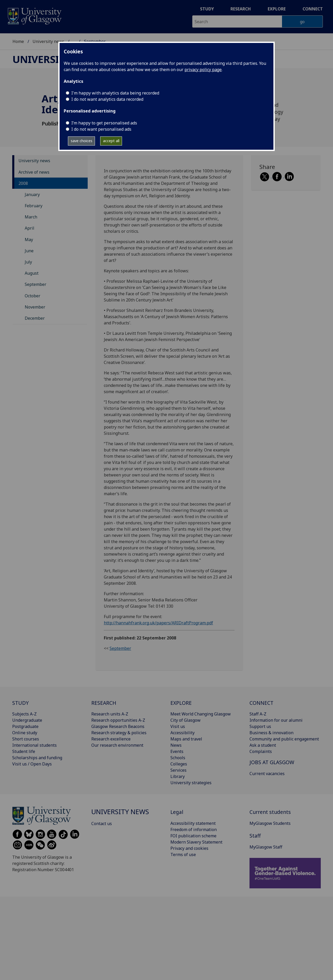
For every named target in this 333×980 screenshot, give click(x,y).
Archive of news (34, 172)
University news (48, 41)
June (29, 251)
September (36, 284)
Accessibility (182, 733)
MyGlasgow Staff (266, 847)
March (31, 217)
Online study (25, 733)
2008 (23, 183)
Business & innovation (271, 733)
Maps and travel (186, 739)
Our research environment (117, 745)
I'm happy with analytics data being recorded (115, 93)
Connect (313, 9)
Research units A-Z (110, 714)
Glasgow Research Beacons (118, 726)
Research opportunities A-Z (118, 720)
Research (241, 9)
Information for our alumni (276, 720)
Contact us (102, 824)
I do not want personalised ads (101, 129)
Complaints (261, 751)
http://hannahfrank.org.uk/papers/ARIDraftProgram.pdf (158, 623)
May (29, 240)
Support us (260, 726)
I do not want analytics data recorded (107, 99)
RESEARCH (104, 703)
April (30, 228)
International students (34, 745)
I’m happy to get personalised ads (104, 123)
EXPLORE (181, 703)
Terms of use (183, 855)
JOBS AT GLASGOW (272, 762)
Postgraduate (25, 726)
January (32, 194)
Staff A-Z (258, 714)
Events (177, 751)
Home (18, 41)
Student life (24, 751)
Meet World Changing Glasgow (201, 714)
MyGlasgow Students (270, 823)
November (35, 307)
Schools (178, 758)
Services (178, 770)
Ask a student (263, 745)
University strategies (191, 783)
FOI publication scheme (193, 836)
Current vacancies (267, 774)
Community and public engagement (284, 739)
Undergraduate (27, 720)
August (32, 273)
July (28, 262)
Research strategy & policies (119, 733)
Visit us (178, 726)
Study (207, 9)
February (34, 206)
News (176, 745)
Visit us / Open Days (32, 764)
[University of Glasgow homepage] (34, 15)
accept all (111, 141)
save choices (82, 141)
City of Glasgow (185, 720)
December (35, 318)
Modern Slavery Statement (196, 842)
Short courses (26, 739)
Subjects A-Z (24, 714)
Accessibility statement (193, 823)
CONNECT (261, 703)
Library (178, 776)
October (33, 296)
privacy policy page (203, 70)
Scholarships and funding (37, 758)
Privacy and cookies (189, 848)
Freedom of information (194, 830)
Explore (277, 9)
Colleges (179, 764)
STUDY (20, 703)
